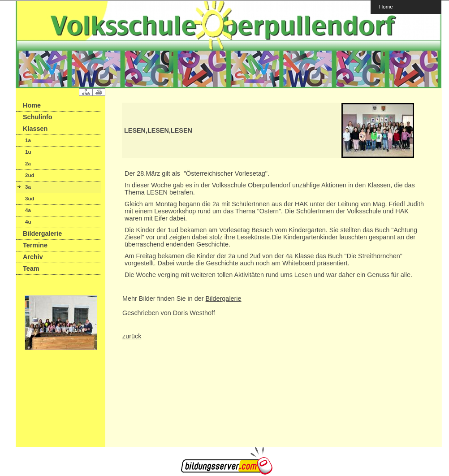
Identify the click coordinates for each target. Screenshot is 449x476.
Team (31, 268)
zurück (132, 336)
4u (28, 222)
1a (28, 140)
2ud (30, 175)
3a (28, 187)
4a (28, 210)
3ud (30, 199)
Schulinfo (38, 117)
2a (28, 164)
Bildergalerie (42, 234)
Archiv (33, 257)
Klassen (35, 129)
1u (28, 152)
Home (386, 6)
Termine (35, 245)
